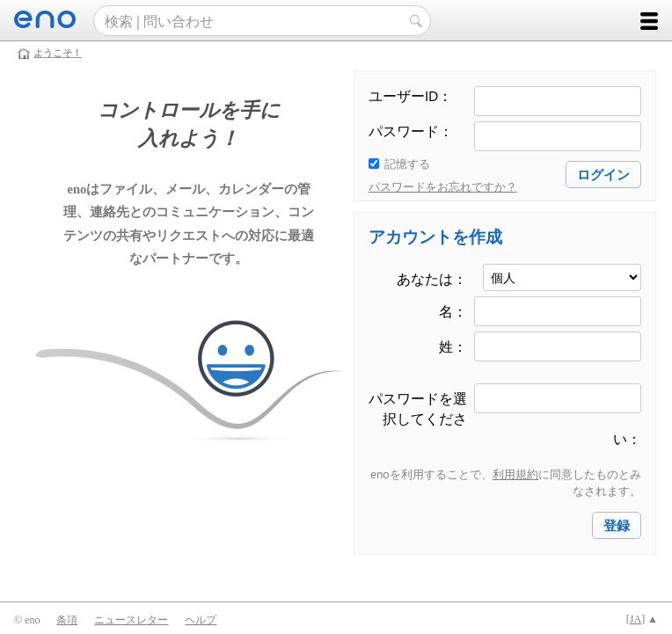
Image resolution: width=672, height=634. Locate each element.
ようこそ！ (58, 53)
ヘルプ (201, 620)
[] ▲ (642, 619)
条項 (67, 620)
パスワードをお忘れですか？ (443, 186)
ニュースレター (131, 620)
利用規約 (515, 474)
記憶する (407, 163)
